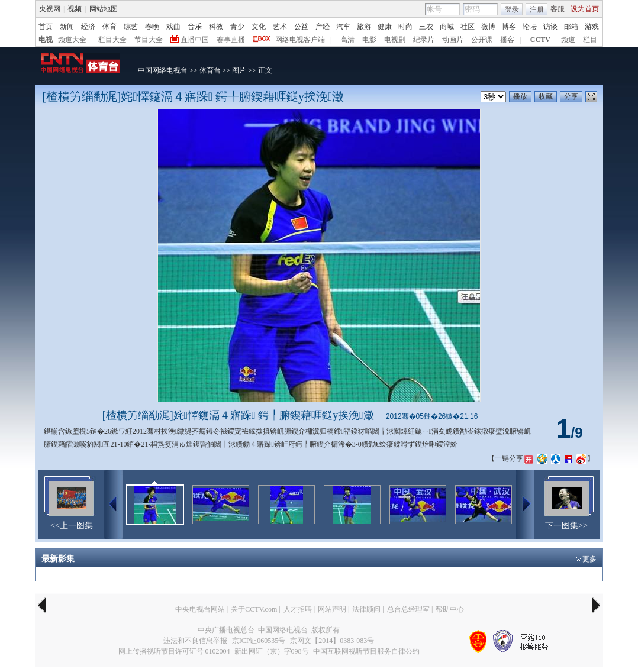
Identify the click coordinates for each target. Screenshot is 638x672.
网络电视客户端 (300, 40)
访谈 (550, 27)
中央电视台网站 (200, 609)
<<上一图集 (72, 526)
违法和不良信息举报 (195, 641)
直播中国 (195, 40)
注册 (537, 9)
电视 (46, 40)
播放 (520, 96)
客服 (558, 9)
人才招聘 (298, 609)
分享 (571, 96)
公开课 (482, 40)
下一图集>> (566, 526)
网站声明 (332, 609)
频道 (568, 40)
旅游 (364, 27)
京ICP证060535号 (259, 641)
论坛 (530, 27)
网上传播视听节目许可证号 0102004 (174, 651)
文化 (259, 27)
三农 (426, 27)
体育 (109, 27)
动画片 (453, 40)
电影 (369, 40)
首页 (46, 27)
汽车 (343, 27)
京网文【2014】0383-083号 (332, 641)
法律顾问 (366, 609)
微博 (488, 27)
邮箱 (571, 27)
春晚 (152, 27)
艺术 (280, 27)
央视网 (50, 9)
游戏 (592, 27)
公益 (301, 27)
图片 (239, 70)
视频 (75, 9)
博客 (509, 27)
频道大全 (72, 40)
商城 (447, 27)
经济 (88, 27)
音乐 (195, 27)
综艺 (131, 27)
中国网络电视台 (163, 70)
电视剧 (395, 40)
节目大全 (149, 40)
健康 (385, 27)
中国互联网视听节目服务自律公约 (366, 651)
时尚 (405, 27)
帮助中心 (450, 609)
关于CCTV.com (254, 609)
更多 (589, 559)
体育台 (210, 70)
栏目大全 (112, 40)
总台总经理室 (408, 609)
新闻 (67, 27)
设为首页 (585, 9)
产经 (323, 27)
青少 (237, 27)
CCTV (540, 40)
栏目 (590, 40)
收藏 (546, 96)
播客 (507, 40)
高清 (347, 40)
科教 (216, 27)
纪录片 (424, 40)
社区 (468, 27)
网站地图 (104, 9)
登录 (512, 9)
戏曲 (173, 27)
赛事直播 (231, 40)
